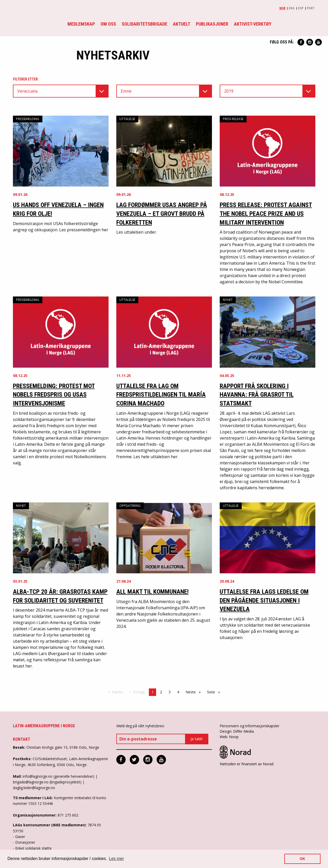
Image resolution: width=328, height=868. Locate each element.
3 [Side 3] (170, 692)
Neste (194, 692)
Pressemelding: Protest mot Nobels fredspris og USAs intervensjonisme (54, 395)
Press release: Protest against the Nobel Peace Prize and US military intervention (266, 214)
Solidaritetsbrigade (144, 24)
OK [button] (302, 859)
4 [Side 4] (178, 692)
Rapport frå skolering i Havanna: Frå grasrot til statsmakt (257, 395)
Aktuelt (182, 24)
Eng (292, 8)
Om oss (108, 24)
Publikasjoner (212, 24)
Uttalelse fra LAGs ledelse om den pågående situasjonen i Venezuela (264, 600)
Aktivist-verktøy (253, 24)
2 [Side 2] (161, 692)
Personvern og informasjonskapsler (250, 726)
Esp (301, 8)
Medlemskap (81, 24)
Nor (282, 8)
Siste (215, 692)
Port (311, 8)
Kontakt (22, 739)
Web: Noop (229, 737)
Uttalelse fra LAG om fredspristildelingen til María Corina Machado (161, 395)
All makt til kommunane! (152, 592)
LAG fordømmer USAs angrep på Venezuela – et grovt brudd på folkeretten (162, 214)
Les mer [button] (117, 859)
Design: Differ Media (237, 731)
